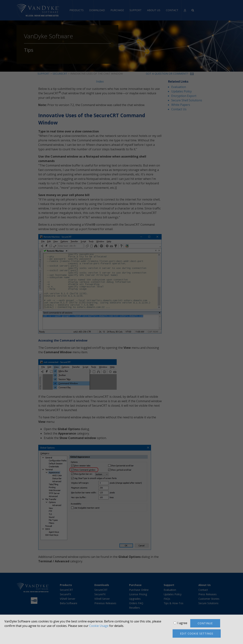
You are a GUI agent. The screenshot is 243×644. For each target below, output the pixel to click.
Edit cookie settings (197, 633)
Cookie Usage (99, 626)
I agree (182, 623)
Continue (205, 623)
